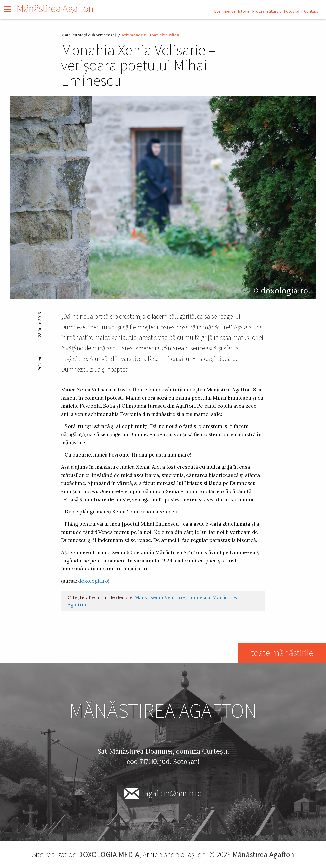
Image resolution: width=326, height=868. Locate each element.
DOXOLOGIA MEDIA (109, 855)
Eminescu (199, 597)
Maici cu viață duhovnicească (89, 35)
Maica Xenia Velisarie (160, 597)
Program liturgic (267, 11)
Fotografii (293, 11)
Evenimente (225, 11)
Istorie (244, 11)
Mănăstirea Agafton (55, 9)
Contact (311, 11)
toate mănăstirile (282, 653)
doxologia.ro (93, 581)
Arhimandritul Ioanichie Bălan (150, 35)
